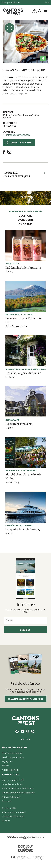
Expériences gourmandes (26, 212)
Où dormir (26, 224)
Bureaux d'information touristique (18, 793)
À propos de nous (10, 770)
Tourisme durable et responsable (18, 788)
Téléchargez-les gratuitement (26, 699)
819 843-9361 (10, 126)
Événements (26, 220)
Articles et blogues (11, 797)
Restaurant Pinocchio (19, 424)
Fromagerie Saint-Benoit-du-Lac (24, 320)
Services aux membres (13, 757)
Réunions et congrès (12, 753)
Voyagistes (7, 761)
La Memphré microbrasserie (23, 267)
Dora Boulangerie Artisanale (23, 373)
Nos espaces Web (11, 2)
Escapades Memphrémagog (23, 529)
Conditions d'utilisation (13, 816)
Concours (7, 801)
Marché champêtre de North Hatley (23, 476)
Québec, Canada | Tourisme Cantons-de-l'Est (13, 12)
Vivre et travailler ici (13, 780)
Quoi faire (26, 216)
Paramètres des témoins (14, 812)
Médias (5, 766)
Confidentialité (9, 808)
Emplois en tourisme (12, 784)
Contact (6, 821)
